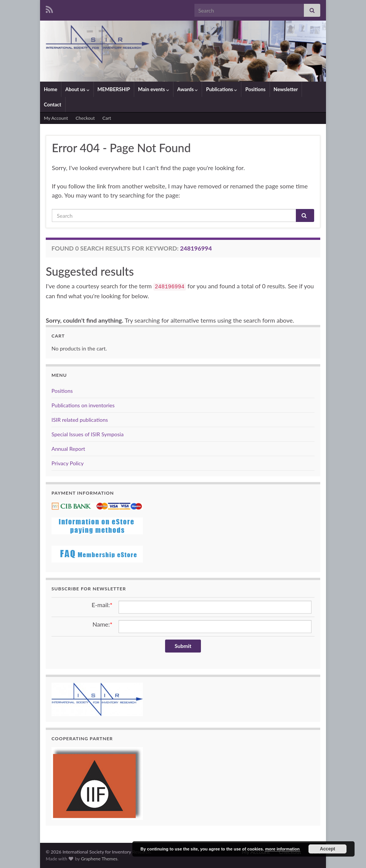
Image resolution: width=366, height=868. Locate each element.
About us (77, 89)
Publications (222, 89)
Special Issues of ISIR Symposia (87, 434)
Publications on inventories (83, 405)
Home (51, 89)
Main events (154, 89)
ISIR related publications (80, 420)
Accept (327, 849)
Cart (107, 118)
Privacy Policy (67, 463)
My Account (56, 118)
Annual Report (68, 449)
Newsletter (286, 89)
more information (282, 849)
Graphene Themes (99, 859)
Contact (53, 104)
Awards (188, 89)
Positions (255, 89)
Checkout (85, 118)
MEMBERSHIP (114, 89)
